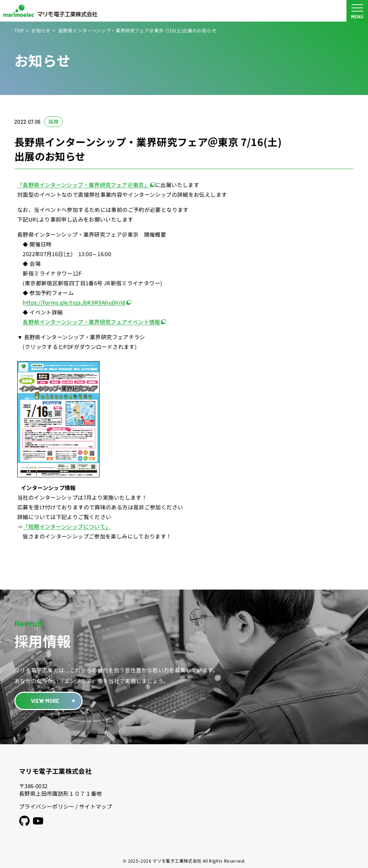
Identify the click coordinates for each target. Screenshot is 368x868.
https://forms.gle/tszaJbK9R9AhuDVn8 (74, 302)
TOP (19, 30)
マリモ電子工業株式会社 (55, 771)
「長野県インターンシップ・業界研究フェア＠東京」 (83, 185)
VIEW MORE (45, 701)
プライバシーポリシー (47, 806)
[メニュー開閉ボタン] (357, 11)
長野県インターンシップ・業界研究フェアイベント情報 (91, 322)
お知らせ (41, 30)
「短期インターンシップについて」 (67, 526)
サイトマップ (96, 806)
